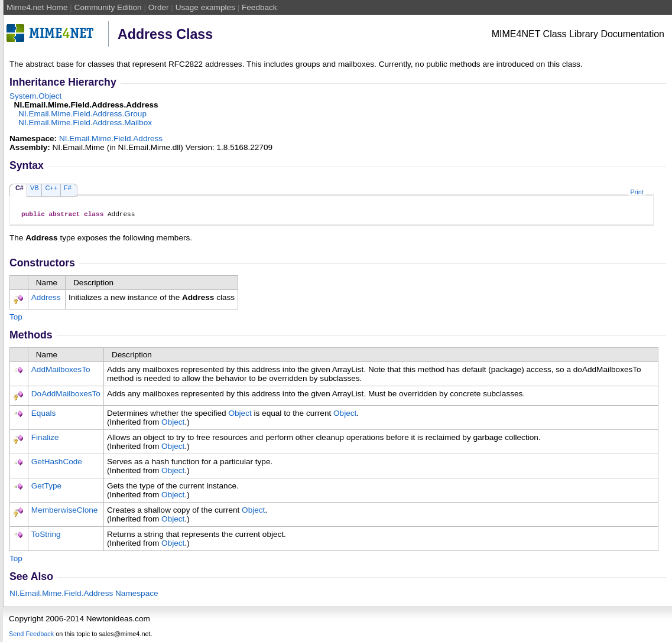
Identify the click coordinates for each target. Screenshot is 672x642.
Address (46, 299)
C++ (51, 188)
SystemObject (35, 96)
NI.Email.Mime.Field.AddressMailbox (85, 123)
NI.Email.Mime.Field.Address (111, 138)
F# (68, 188)
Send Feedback (31, 636)
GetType (46, 488)
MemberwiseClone (65, 512)
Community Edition (108, 7)
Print (637, 192)
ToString (46, 536)
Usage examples (205, 7)
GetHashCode (57, 463)
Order (159, 7)
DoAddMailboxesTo (66, 395)
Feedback (259, 7)
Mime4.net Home (37, 7)
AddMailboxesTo (61, 371)
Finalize (45, 439)
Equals (44, 415)
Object (240, 415)
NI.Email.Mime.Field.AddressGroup (82, 114)
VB (35, 188)
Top (16, 319)
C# (20, 188)
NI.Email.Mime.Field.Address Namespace (84, 595)
